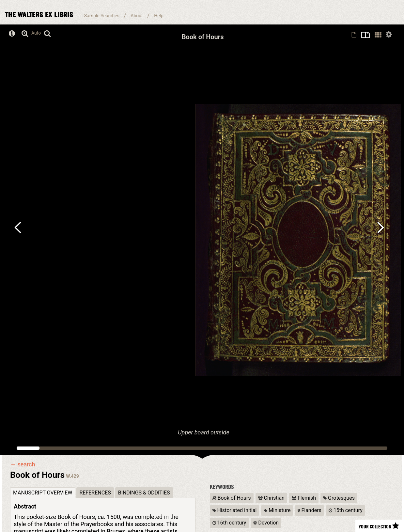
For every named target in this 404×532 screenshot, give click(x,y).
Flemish (304, 498)
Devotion (266, 523)
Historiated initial (235, 510)
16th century (229, 523)
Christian (271, 498)
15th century (346, 510)
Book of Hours (232, 498)
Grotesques (339, 498)
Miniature (277, 510)
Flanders (309, 510)
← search (23, 464)
